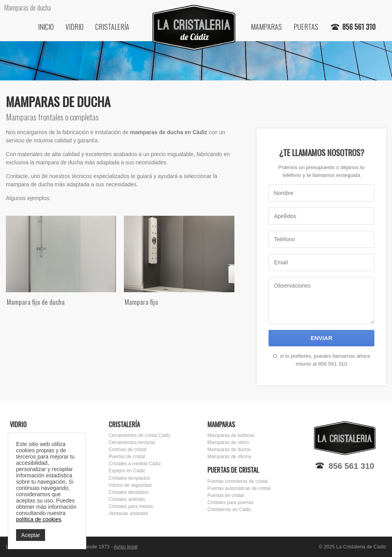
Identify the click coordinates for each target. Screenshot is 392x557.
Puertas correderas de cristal (238, 481)
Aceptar (31, 535)
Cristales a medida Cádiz (135, 464)
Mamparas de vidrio (228, 442)
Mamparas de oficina (229, 457)
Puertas (306, 27)
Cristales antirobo (127, 499)
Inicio (46, 27)
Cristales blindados (129, 492)
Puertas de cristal (127, 457)
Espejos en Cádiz (127, 471)
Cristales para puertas (230, 502)
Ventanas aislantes (128, 513)
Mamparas (266, 27)
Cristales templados (129, 478)
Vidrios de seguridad (130, 485)
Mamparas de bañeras (231, 435)
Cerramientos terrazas (132, 442)
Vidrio (74, 27)
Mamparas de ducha (229, 450)
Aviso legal (126, 547)
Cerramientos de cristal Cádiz (140, 435)
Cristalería (112, 27)
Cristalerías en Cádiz (229, 510)
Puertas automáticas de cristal (239, 488)
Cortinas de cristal (127, 450)
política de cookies (39, 519)
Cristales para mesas (131, 506)
